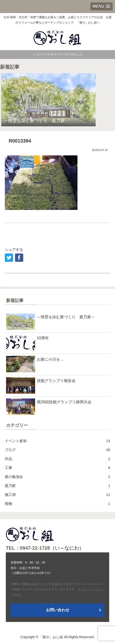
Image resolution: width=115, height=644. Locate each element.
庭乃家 (57, 486)
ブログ (57, 450)
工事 (57, 468)
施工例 (57, 495)
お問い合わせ (58, 610)
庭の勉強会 (57, 477)
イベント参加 (57, 441)
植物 (57, 504)
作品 (57, 459)
